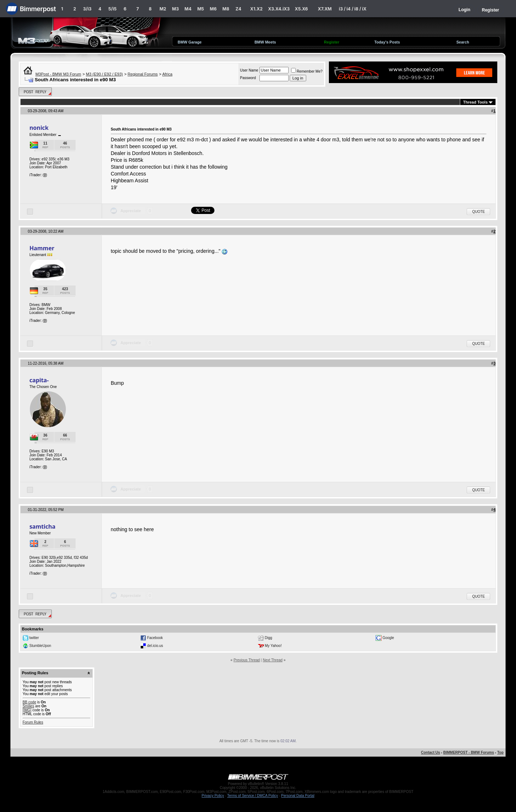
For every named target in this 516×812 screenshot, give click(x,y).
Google (388, 638)
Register (490, 10)
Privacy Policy (213, 796)
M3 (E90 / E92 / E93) (105, 74)
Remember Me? (307, 71)
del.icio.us (155, 646)
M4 (188, 9)
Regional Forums (143, 74)
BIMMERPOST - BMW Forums (469, 752)
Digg (269, 638)
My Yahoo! (273, 646)
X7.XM (325, 9)
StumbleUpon (40, 646)
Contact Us (431, 752)
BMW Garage (190, 42)
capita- (39, 380)
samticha (42, 526)
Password (248, 78)
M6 (213, 9)
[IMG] (27, 710)
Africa (167, 74)
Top (501, 752)
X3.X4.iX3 (279, 9)
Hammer (42, 248)
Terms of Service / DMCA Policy (252, 796)
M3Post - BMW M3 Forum (58, 74)
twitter (34, 638)
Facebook (155, 638)
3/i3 (87, 9)
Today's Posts (387, 42)
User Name (249, 70)
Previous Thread (247, 660)
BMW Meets (265, 42)
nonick (39, 128)
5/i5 (112, 9)
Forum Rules (33, 722)
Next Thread (273, 660)
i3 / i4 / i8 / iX (353, 9)
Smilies (28, 706)
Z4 (238, 9)
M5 (201, 9)
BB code (30, 702)
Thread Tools (475, 102)
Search (463, 42)
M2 (163, 9)
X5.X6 (301, 9)
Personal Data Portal (298, 796)
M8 (226, 9)
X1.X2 (256, 9)
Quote (478, 212)
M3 (175, 9)
